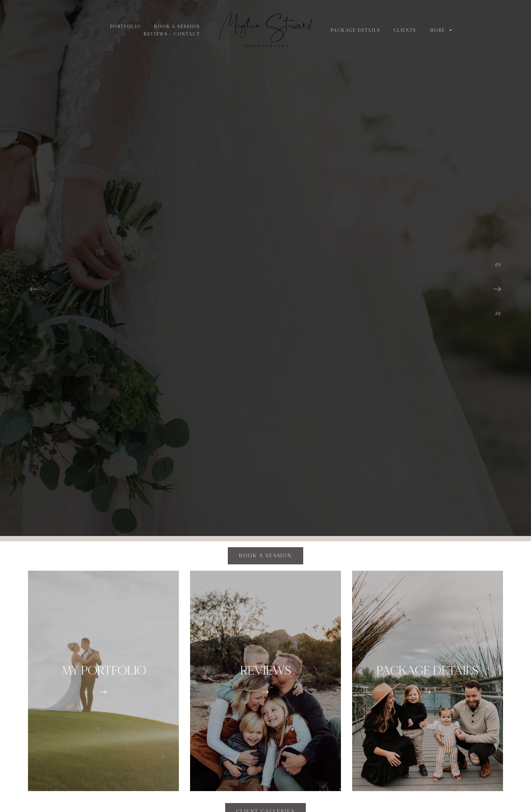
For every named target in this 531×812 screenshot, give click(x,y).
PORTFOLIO (126, 27)
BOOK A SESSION (177, 27)
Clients (405, 30)
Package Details (355, 30)
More (441, 30)
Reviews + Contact (172, 34)
